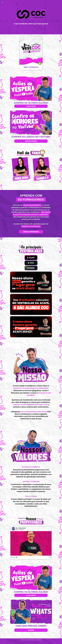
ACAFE (31, 258)
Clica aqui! (31, 106)
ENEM (31, 268)
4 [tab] (35, 73)
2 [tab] (30, 73)
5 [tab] (36, 182)
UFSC (31, 263)
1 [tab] (27, 73)
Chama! (31, 630)
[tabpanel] (31, 53)
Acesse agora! (31, 141)
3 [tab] (32, 73)
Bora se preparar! (31, 232)
